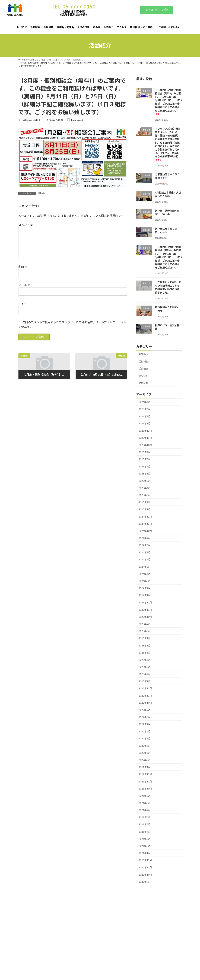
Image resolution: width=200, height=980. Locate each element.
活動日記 (144, 369)
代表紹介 (122, 898)
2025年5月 (145, 481)
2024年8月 (145, 545)
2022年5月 (145, 738)
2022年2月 (145, 760)
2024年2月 (145, 588)
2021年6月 (145, 817)
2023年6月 (145, 645)
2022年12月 (145, 688)
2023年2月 (145, 674)
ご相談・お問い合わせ (32, 901)
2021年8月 (145, 803)
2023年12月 (145, 602)
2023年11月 (145, 610)
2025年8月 (145, 459)
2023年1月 (145, 681)
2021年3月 (145, 839)
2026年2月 (145, 416)
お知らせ (144, 354)
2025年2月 (145, 502)
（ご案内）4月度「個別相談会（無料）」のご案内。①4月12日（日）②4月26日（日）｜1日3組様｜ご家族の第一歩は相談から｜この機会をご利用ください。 (168, 257)
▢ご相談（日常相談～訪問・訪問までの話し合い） (46, 932)
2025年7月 (145, 466)
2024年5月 (145, 567)
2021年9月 (145, 796)
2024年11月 (145, 524)
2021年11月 (145, 781)
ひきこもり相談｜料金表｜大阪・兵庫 (39, 963)
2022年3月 (145, 753)
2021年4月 (145, 832)
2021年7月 (145, 810)
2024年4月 (145, 574)
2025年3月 (145, 495)
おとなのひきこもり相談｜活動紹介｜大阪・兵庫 (45, 949)
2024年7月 (145, 552)
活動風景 (56, 898)
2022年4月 (145, 745)
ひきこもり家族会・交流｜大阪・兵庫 (39, 959)
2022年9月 (145, 710)
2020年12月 (145, 860)
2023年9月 (145, 624)
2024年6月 (145, 559)
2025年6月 (145, 474)
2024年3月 (145, 581)
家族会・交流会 (74, 898)
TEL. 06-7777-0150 (74, 7)
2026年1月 (145, 423)
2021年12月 (145, 774)
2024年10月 (145, 531)
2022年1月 (145, 767)
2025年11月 (145, 438)
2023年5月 (145, 653)
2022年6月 (145, 731)
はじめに (26, 898)
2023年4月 (145, 660)
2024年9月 (145, 538)
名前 (23, 272)
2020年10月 (145, 874)
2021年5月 (145, 824)
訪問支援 (144, 383)
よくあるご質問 (29, 968)
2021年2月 (145, 846)
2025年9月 (145, 452)
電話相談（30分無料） (158, 898)
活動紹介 (42, 193)
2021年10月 (145, 789)
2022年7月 (145, 724)
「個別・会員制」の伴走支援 (35, 937)
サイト (23, 309)
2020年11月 (145, 867)
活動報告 (144, 361)
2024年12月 (145, 516)
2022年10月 (145, 703)
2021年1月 (145, 853)
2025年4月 (145, 488)
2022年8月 (145, 717)
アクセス (137, 898)
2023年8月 (145, 631)
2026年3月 (145, 409)
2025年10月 (145, 445)
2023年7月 (145, 638)
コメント (26, 225)
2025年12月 (145, 430)
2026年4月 (145, 402)
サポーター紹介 (29, 977)
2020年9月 (145, 882)
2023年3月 (145, 667)
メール (24, 291)
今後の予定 (93, 898)
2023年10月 (145, 617)
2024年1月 (145, 595)
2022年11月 (145, 695)
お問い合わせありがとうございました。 (40, 954)
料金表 (108, 898)
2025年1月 (145, 509)
